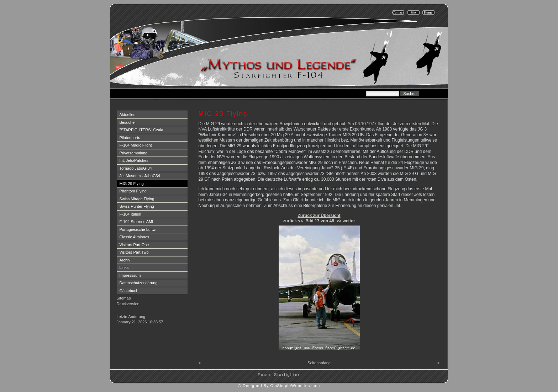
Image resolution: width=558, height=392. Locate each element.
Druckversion (128, 304)
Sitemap (124, 298)
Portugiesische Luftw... (139, 229)
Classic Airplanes (135, 237)
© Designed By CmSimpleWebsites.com (279, 386)
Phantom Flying (133, 191)
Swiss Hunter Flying (137, 206)
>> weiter (346, 221)
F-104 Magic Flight (136, 145)
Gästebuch (129, 291)
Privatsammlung (134, 153)
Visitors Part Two (134, 252)
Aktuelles (128, 115)
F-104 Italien (130, 214)
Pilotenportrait (132, 138)
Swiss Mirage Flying (137, 199)
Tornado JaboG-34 (136, 168)
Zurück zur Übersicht (319, 216)
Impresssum (130, 275)
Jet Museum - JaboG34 (140, 176)
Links (124, 267)
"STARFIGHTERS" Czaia (141, 130)
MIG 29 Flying (132, 184)
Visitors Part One (134, 245)
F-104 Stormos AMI (136, 222)
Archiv (125, 260)
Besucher (128, 122)
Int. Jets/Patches (134, 160)
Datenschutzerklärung (139, 283)
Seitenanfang (319, 363)
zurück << (293, 221)
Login (122, 311)
